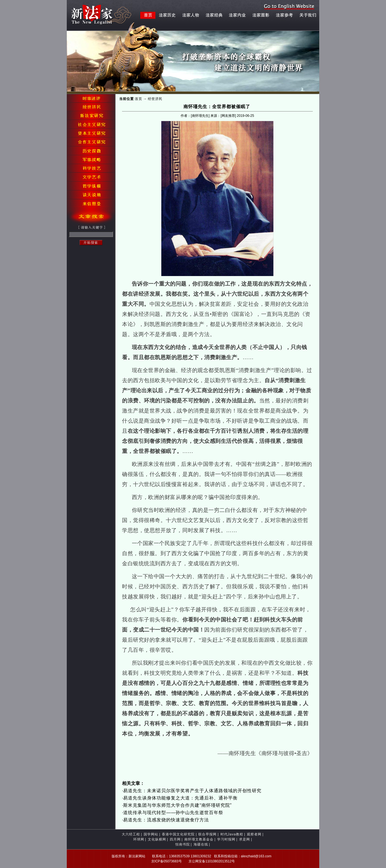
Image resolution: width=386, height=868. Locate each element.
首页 (139, 99)
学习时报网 (226, 839)
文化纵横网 (157, 839)
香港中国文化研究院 (178, 834)
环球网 (139, 839)
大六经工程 (131, 834)
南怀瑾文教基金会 (199, 839)
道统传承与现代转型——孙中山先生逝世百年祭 (173, 813)
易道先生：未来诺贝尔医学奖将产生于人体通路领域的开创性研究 (192, 791)
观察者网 (254, 834)
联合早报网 (207, 834)
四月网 (175, 839)
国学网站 (151, 834)
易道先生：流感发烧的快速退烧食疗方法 (166, 820)
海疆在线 (201, 844)
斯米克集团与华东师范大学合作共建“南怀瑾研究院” (177, 805)
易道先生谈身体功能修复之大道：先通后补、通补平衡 (180, 798)
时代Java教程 (232, 834)
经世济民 (155, 99)
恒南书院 (183, 844)
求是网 (244, 839)
